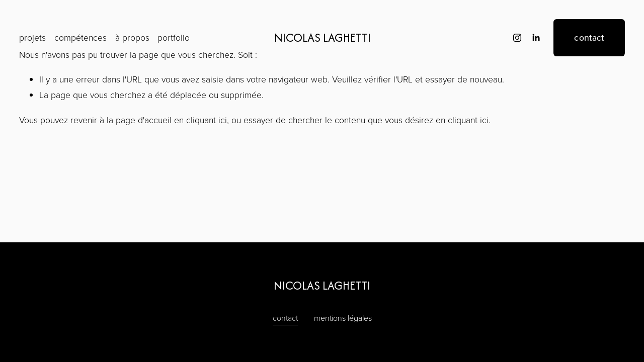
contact (589, 37)
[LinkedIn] (536, 38)
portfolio (174, 37)
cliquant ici (207, 120)
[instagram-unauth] (517, 38)
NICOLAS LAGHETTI (323, 37)
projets (32, 37)
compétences (80, 37)
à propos (132, 37)
